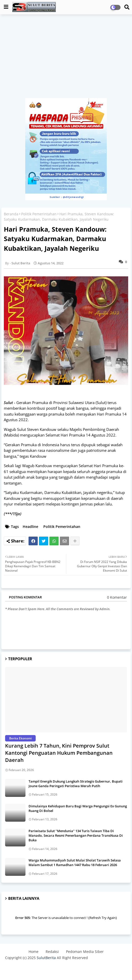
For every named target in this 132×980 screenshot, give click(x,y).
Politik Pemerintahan (39, 214)
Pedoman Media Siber (85, 952)
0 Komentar (117, 597)
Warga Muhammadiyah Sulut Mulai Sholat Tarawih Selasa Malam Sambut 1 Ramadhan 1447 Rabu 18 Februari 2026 (75, 863)
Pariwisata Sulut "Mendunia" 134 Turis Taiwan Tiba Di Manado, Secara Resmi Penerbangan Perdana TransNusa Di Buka (76, 835)
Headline (30, 527)
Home (34, 952)
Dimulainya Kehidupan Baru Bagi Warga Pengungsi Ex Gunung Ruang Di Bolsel (78, 808)
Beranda (11, 214)
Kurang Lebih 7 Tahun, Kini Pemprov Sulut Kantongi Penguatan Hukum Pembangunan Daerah (59, 753)
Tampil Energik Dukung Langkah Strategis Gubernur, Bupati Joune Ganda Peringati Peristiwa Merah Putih (76, 784)
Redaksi (52, 952)
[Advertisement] (66, 59)
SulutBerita (46, 958)
